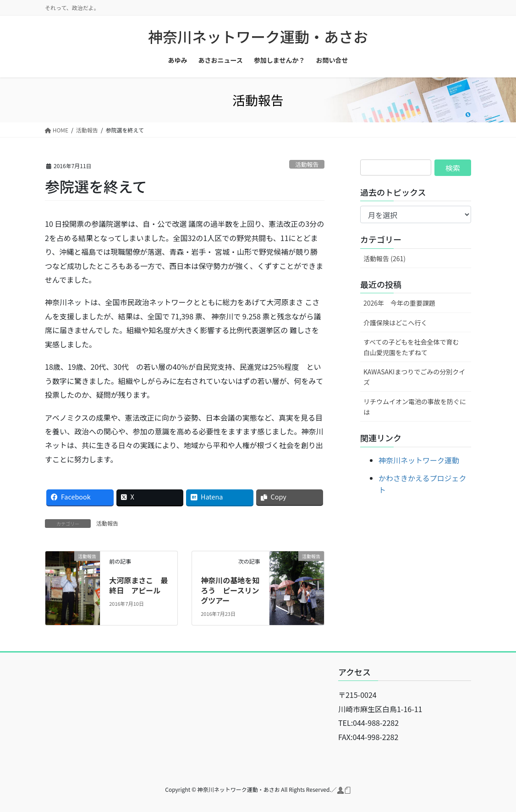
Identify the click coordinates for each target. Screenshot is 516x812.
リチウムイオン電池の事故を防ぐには (415, 407)
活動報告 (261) (384, 258)
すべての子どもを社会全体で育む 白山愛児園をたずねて (414, 347)
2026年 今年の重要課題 (399, 303)
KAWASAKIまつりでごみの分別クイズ (414, 377)
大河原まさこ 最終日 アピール (138, 585)
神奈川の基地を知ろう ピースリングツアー (230, 590)
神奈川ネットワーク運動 (419, 460)
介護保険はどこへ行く (395, 323)
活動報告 (307, 164)
